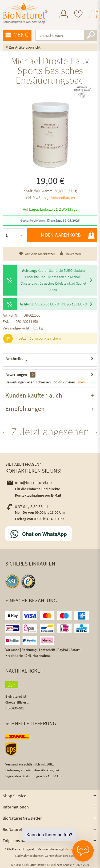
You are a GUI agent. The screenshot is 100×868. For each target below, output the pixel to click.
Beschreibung (17, 359)
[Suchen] (91, 35)
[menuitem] (64, 15)
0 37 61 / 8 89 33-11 (27, 506)
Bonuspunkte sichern (45, 338)
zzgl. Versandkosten (59, 197)
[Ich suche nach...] (67, 35)
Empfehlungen (25, 409)
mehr (82, 382)
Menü (17, 35)
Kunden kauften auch (34, 395)
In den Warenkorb (67, 235)
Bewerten (70, 254)
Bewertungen (16, 375)
